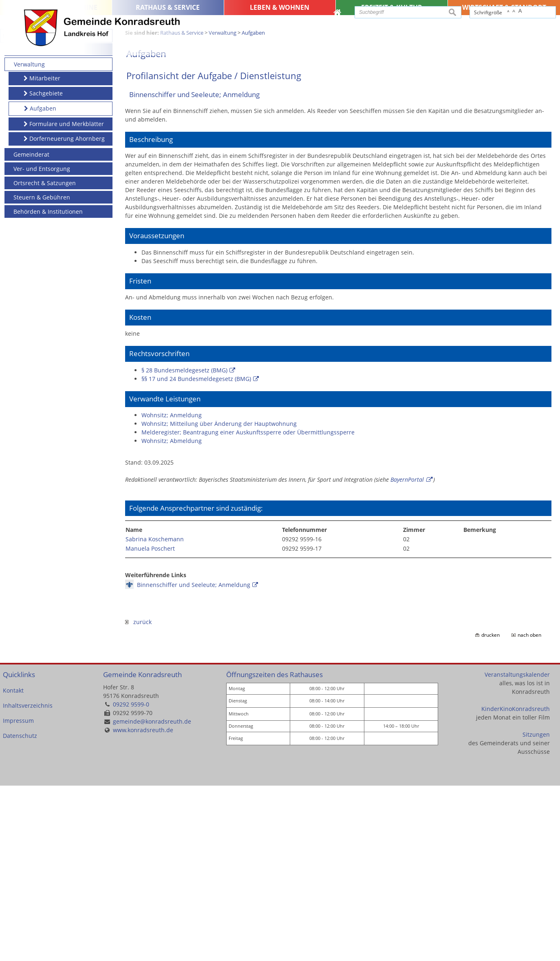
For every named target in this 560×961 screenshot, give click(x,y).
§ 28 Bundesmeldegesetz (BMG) (184, 545)
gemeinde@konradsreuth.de (152, 897)
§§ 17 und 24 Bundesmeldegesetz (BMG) (196, 554)
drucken (491, 810)
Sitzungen (536, 909)
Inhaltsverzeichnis (28, 881)
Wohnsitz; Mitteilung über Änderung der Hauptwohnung (219, 599)
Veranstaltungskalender (517, 849)
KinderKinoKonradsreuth (516, 884)
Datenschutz (20, 911)
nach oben (529, 810)
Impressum (18, 896)
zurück (138, 797)
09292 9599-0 (131, 880)
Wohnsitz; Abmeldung (172, 616)
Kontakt (13, 866)
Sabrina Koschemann (155, 714)
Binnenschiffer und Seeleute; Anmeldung (194, 760)
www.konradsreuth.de (143, 905)
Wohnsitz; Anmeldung (172, 590)
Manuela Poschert (150, 724)
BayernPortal (407, 654)
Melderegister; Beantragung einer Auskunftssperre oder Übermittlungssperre (248, 607)
